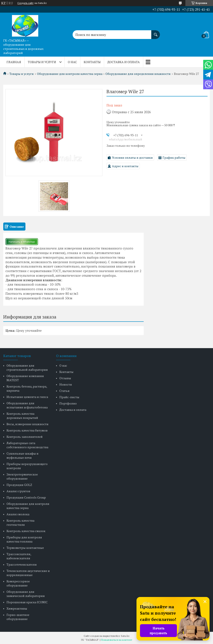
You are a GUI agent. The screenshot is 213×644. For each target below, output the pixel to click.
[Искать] (156, 32)
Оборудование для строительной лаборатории (27, 368)
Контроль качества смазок (26, 531)
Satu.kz (125, 636)
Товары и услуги (42, 62)
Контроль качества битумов (27, 430)
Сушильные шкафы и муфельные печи (22, 455)
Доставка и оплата (124, 62)
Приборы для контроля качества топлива (24, 539)
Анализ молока (18, 514)
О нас (72, 62)
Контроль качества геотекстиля (20, 523)
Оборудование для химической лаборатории (26, 594)
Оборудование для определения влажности (138, 74)
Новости (66, 384)
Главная (14, 62)
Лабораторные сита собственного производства (27, 445)
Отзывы (65, 378)
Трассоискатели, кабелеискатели (19, 556)
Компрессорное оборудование (18, 583)
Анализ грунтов (18, 491)
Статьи (64, 391)
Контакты (92, 62)
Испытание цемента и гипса (27, 397)
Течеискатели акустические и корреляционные (28, 573)
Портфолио (68, 403)
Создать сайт (25, 3)
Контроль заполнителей (25, 437)
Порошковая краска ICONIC (27, 602)
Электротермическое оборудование (22, 476)
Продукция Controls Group (26, 497)
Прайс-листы (69, 397)
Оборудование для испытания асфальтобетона (27, 405)
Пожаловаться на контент (117, 640)
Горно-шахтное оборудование (18, 617)
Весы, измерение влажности (27, 424)
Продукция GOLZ (19, 485)
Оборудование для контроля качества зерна (70, 74)
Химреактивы (17, 608)
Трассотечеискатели (22, 564)
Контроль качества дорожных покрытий (22, 416)
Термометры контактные (25, 548)
